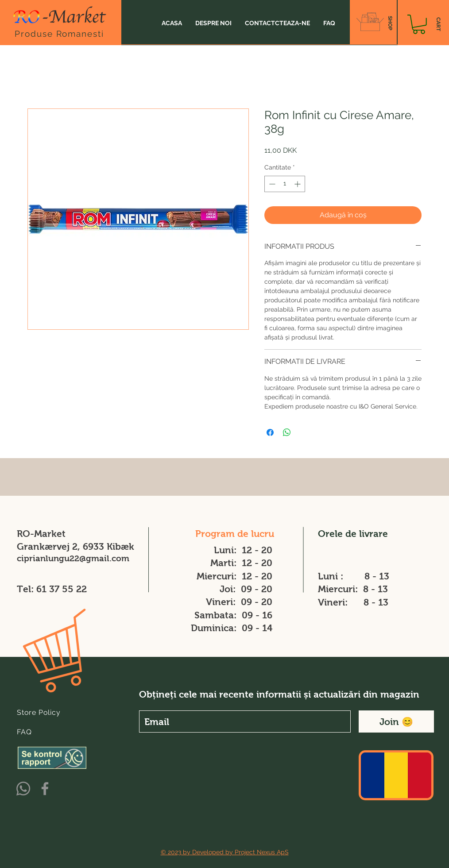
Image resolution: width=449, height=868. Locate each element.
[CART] (438, 24)
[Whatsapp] (23, 789)
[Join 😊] (396, 721)
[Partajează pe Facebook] (270, 432)
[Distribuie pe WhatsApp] (287, 432)
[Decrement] (271, 184)
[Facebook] (45, 789)
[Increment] (298, 184)
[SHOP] (390, 23)
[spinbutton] (285, 184)
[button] (419, 24)
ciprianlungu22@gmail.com (73, 558)
